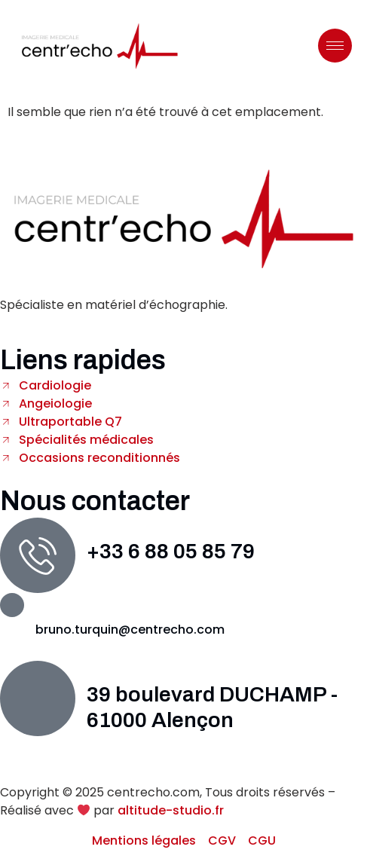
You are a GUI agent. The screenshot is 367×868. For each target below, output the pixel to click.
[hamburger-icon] (335, 46)
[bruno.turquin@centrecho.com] (12, 605)
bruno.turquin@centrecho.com (130, 630)
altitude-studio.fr (171, 810)
